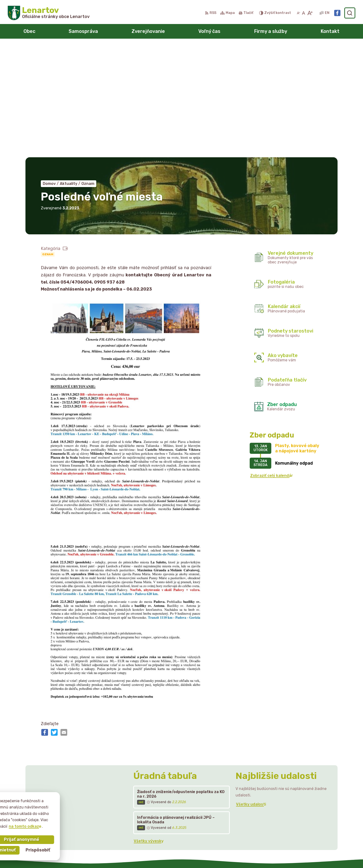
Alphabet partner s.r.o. (186, 855)
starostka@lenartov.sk (302, 823)
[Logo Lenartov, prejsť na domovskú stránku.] (49, 13)
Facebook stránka (297, 829)
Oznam (48, 143)
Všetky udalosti (251, 693)
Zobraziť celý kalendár (272, 364)
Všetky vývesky (149, 729)
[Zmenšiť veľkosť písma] (298, 13)
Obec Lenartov (257, 855)
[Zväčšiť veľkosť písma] (310, 13)
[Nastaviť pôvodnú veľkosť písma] (304, 13)
